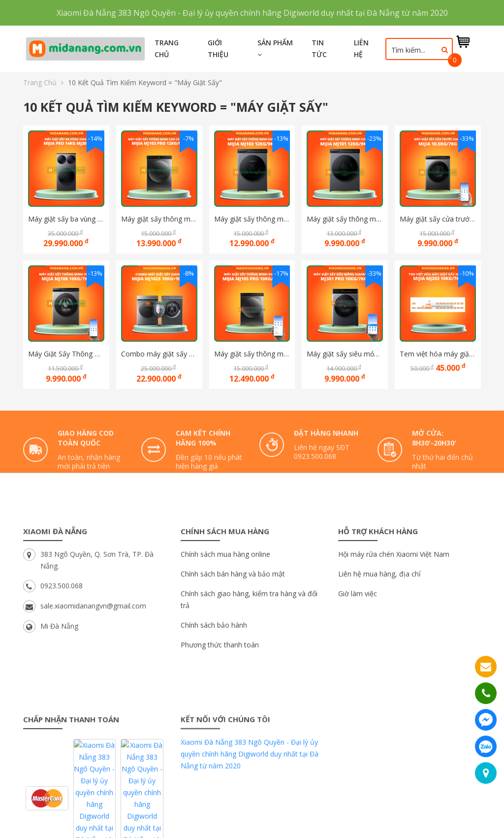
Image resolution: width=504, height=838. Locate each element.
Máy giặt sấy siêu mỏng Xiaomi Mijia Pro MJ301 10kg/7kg (345, 354)
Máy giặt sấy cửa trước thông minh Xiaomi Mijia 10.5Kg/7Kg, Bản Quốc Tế (438, 219)
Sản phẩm (275, 48)
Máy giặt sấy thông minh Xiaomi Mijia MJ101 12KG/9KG (345, 219)
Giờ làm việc (358, 669)
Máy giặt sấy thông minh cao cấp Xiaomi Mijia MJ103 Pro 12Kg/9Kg (159, 219)
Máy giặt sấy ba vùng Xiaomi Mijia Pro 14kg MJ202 (66, 219)
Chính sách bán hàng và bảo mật (233, 650)
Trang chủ (167, 48)
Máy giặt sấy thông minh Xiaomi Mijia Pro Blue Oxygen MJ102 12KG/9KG (252, 219)
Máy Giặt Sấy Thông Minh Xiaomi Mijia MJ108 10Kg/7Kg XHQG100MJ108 (66, 354)
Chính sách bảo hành (214, 701)
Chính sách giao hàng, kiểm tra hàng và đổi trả (249, 675)
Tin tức (319, 48)
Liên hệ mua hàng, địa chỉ (379, 650)
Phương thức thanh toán (220, 721)
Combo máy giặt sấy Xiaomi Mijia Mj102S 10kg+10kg (159, 354)
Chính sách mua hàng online (225, 630)
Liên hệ (361, 48)
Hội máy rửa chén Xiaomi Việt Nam (394, 630)
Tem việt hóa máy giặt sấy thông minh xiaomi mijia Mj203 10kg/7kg (438, 354)
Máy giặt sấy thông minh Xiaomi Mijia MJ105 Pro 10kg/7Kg (252, 354)
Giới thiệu (218, 48)
